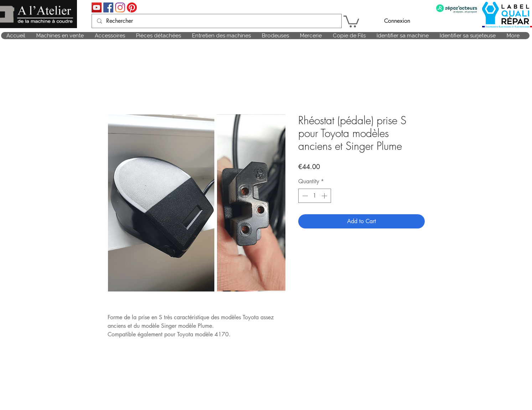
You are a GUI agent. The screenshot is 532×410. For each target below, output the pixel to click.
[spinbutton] (315, 196)
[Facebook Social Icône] (108, 7)
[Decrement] (304, 196)
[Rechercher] (216, 21)
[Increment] (325, 196)
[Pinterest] (132, 7)
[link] (351, 21)
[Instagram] (120, 7)
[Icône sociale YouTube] (97, 7)
